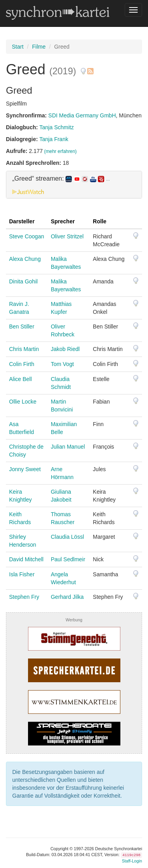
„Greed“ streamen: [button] (61, 179)
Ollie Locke (23, 402)
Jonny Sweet (25, 469)
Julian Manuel (68, 447)
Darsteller (22, 221)
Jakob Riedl (65, 349)
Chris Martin (24, 349)
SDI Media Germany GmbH (82, 115)
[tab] (74, 185)
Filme (39, 47)
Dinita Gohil (23, 281)
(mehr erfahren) (61, 151)
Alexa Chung (25, 259)
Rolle (99, 221)
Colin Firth (22, 364)
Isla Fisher (22, 574)
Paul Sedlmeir (68, 559)
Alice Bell (21, 379)
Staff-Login (132, 861)
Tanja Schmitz (57, 127)
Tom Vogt (62, 364)
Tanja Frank (54, 139)
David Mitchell (26, 559)
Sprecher (63, 221)
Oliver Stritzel (67, 236)
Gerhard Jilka (67, 597)
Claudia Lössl (67, 537)
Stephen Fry (24, 597)
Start (18, 47)
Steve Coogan (27, 236)
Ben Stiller (22, 326)
